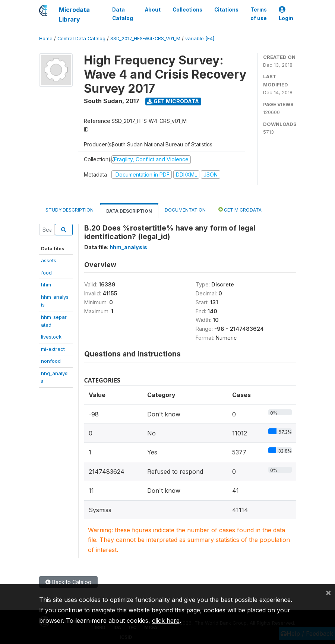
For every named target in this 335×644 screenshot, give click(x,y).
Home (46, 39)
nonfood (51, 361)
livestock (51, 337)
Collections (187, 10)
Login (286, 14)
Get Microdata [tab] (240, 210)
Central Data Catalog (81, 39)
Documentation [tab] (185, 210)
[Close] (328, 592)
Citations (226, 10)
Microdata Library (74, 15)
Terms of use (259, 14)
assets (49, 260)
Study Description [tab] (69, 210)
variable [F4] (200, 39)
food (46, 273)
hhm (46, 285)
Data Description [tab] (129, 211)
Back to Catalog (68, 582)
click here (166, 621)
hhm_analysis (128, 247)
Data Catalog (123, 14)
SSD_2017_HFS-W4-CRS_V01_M (145, 39)
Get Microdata (173, 101)
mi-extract (53, 349)
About (153, 10)
